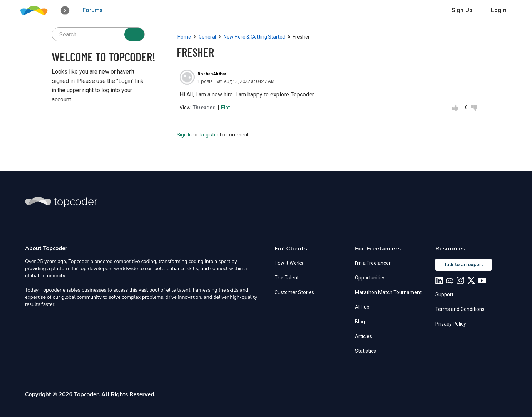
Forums (93, 10)
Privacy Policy (451, 324)
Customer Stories (294, 292)
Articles (363, 336)
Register (209, 135)
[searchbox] (98, 34)
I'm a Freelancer (373, 263)
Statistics (365, 351)
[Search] (134, 34)
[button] (65, 11)
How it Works (289, 263)
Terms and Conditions (460, 309)
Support (444, 294)
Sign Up (462, 10)
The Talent (287, 278)
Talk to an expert (463, 265)
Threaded (204, 108)
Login (499, 10)
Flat (225, 108)
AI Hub (362, 307)
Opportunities (370, 278)
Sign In (184, 135)
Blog (360, 322)
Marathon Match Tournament (388, 292)
